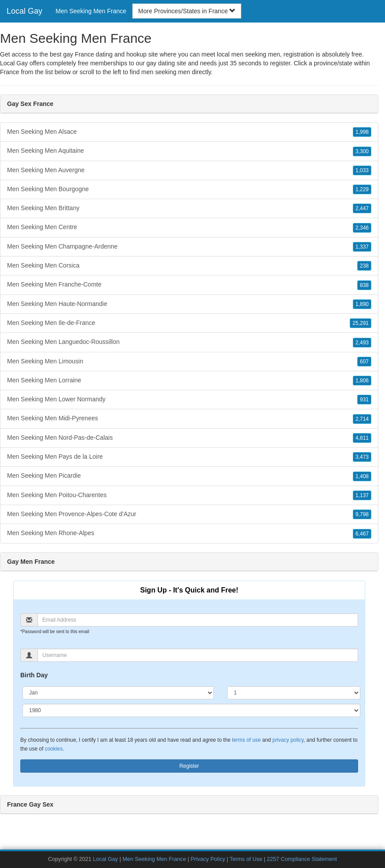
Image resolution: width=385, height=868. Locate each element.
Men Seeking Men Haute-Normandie (189, 304)
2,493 (362, 343)
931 (364, 400)
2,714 (362, 419)
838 (364, 285)
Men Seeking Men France (91, 11)
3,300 (362, 151)
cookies (54, 749)
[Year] (191, 710)
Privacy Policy (208, 859)
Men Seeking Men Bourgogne (189, 189)
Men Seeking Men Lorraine (189, 381)
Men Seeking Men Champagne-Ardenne (189, 247)
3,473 (362, 457)
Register (189, 766)
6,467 (362, 534)
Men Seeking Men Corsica (189, 266)
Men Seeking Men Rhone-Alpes (189, 533)
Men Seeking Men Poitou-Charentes (189, 495)
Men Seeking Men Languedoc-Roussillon (189, 342)
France (10, 72)
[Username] (198, 655)
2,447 (362, 208)
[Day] (294, 693)
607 (364, 362)
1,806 (362, 381)
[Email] (198, 620)
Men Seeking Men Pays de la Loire (189, 457)
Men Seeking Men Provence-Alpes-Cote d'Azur (189, 514)
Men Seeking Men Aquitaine (189, 151)
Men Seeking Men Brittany (189, 208)
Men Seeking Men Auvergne (189, 170)
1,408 (362, 476)
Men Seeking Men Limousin (189, 362)
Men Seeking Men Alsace (189, 132)
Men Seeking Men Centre (189, 227)
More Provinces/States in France (187, 11)
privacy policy (288, 740)
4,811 (362, 438)
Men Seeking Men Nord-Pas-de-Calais (189, 438)
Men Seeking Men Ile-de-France (189, 323)
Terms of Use (246, 859)
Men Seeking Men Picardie (189, 476)
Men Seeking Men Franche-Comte (189, 285)
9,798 (362, 514)
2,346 (362, 228)
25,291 (361, 323)
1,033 (362, 170)
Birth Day (34, 675)
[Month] (118, 693)
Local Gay (24, 11)
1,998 (362, 132)
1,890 (362, 304)
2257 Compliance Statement (302, 859)
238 (364, 266)
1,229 (362, 189)
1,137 (362, 495)
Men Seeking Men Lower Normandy (189, 400)
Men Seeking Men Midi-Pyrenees (189, 419)
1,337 (362, 247)
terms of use (246, 740)
